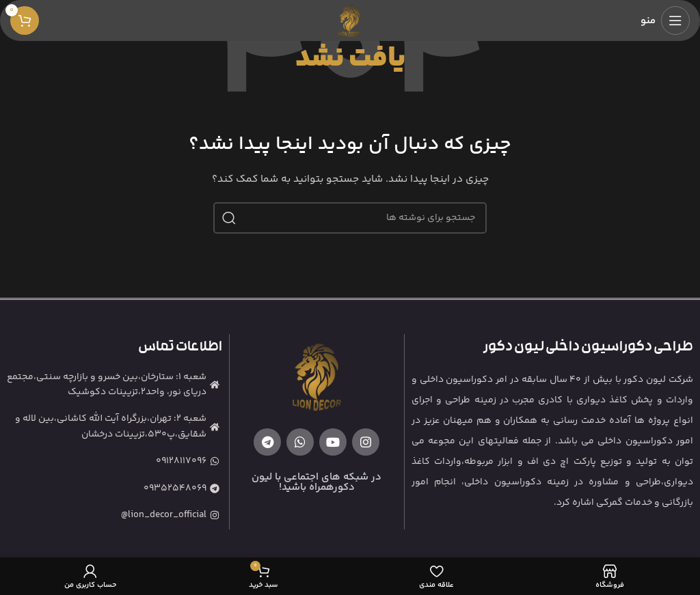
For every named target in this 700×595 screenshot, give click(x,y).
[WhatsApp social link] (300, 442)
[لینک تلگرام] (267, 442)
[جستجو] (350, 218)
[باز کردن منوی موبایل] (665, 20)
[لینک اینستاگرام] (366, 442)
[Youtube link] (333, 442)
